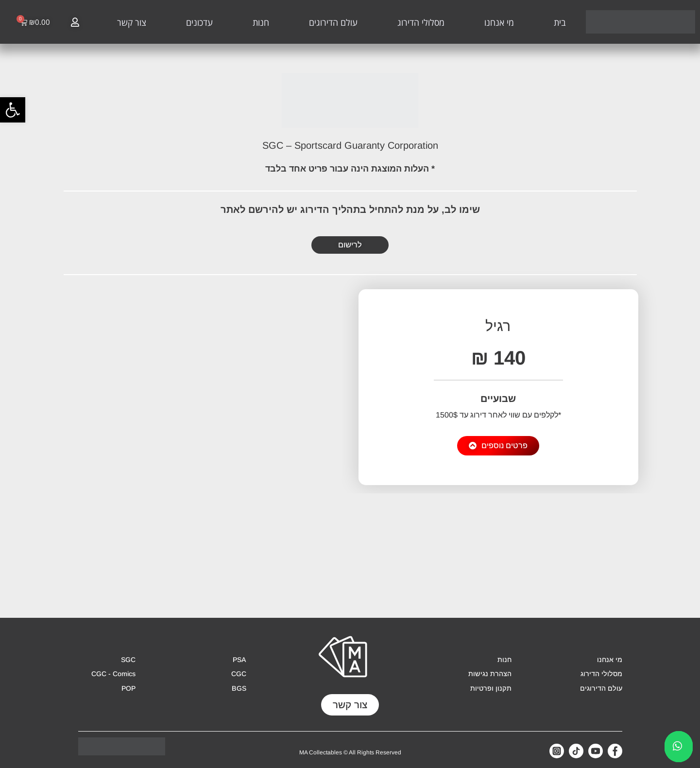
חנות (261, 22)
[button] (13, 110)
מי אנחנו (499, 22)
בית (560, 22)
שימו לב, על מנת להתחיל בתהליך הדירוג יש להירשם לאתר (350, 209)
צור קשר (132, 22)
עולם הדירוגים (333, 22)
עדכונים (199, 22)
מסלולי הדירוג (421, 22)
